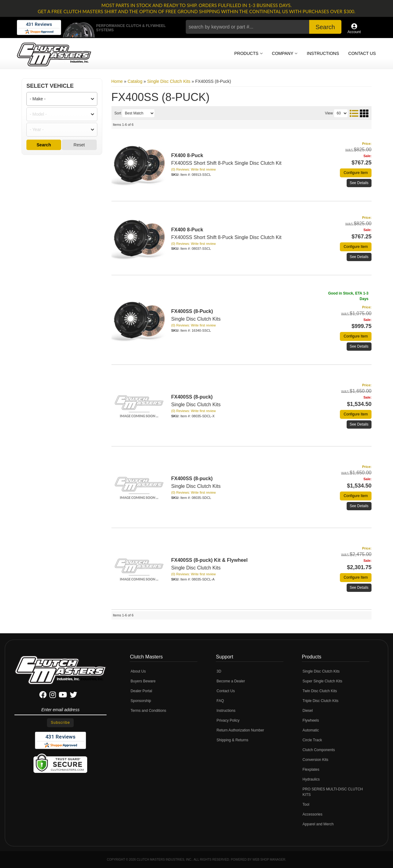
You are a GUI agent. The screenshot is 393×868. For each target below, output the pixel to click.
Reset (79, 145)
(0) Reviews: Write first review (194, 169)
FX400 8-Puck (187, 155)
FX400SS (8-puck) (192, 397)
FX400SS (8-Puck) (192, 311)
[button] (264, 27)
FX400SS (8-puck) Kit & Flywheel (210, 560)
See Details (359, 183)
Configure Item (356, 173)
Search (44, 145)
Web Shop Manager (269, 860)
